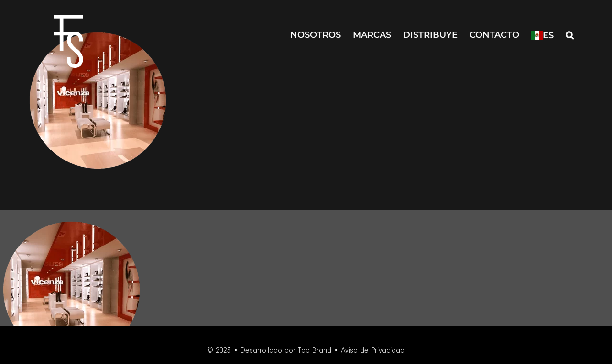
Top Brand (315, 351)
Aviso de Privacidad (373, 351)
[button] (570, 34)
